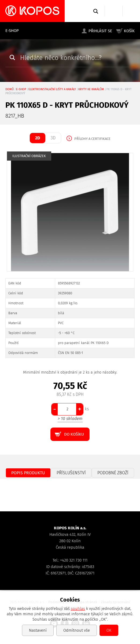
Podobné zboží (113, 473)
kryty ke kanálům (91, 89)
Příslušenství (71, 473)
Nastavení (38, 630)
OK (109, 630)
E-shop (12, 31)
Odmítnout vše (77, 630)
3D (53, 138)
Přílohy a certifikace (92, 139)
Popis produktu (28, 473)
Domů (10, 89)
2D (38, 138)
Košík (129, 31)
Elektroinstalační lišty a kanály (52, 89)
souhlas (78, 609)
